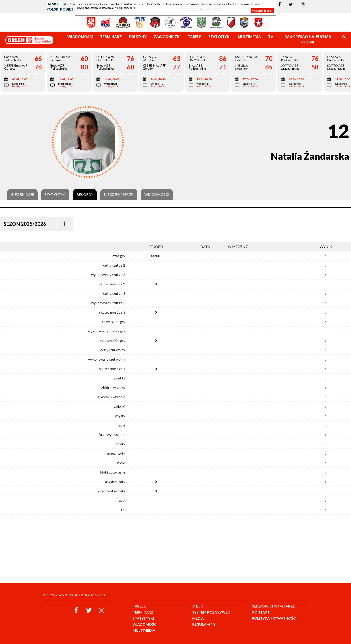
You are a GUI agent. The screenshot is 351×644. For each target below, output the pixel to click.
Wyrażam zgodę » (262, 11)
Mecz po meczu (119, 194)
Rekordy (85, 194)
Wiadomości (157, 194)
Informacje (22, 194)
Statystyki (55, 194)
